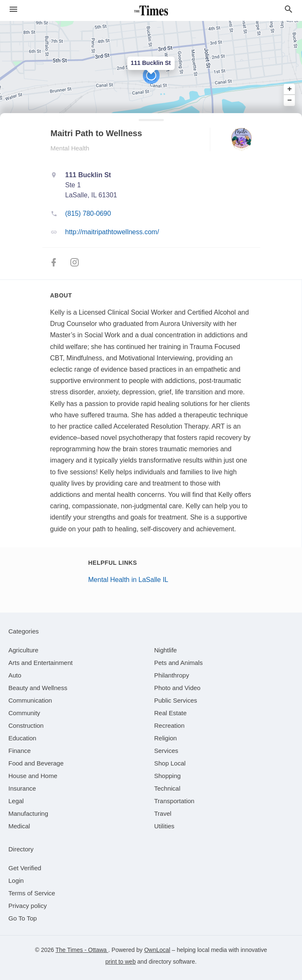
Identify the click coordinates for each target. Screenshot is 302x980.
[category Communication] (30, 700)
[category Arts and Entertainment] (40, 663)
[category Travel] (163, 813)
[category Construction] (26, 725)
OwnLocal (157, 950)
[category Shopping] (167, 776)
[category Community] (24, 713)
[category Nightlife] (165, 650)
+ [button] (290, 89)
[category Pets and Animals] (178, 663)
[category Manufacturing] (28, 813)
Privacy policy (28, 906)
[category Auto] (15, 675)
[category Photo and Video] (177, 688)
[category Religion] (165, 738)
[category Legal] (16, 801)
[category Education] (22, 738)
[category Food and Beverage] (36, 763)
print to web (121, 962)
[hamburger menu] (13, 9)
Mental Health (70, 148)
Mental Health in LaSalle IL (128, 580)
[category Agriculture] (23, 650)
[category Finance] (19, 751)
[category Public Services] (176, 700)
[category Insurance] (22, 788)
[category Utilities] (164, 826)
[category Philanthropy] (172, 675)
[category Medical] (19, 826)
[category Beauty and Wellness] (38, 688)
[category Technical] (167, 788)
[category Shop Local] (170, 763)
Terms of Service (32, 893)
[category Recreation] (169, 725)
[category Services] (166, 751)
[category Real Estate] (170, 713)
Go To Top (23, 918)
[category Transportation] (174, 801)
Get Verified (25, 868)
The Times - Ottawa (82, 950)
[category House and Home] (33, 776)
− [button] (290, 100)
